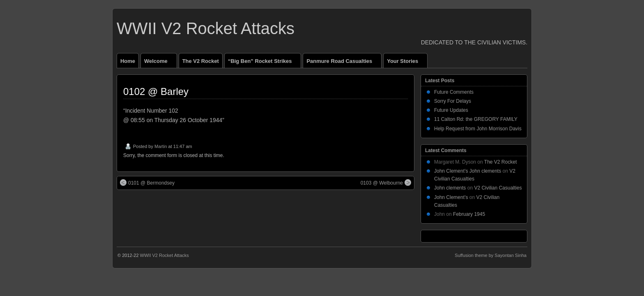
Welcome (159, 63)
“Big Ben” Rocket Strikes (263, 63)
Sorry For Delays (453, 101)
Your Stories (406, 63)
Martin (161, 146)
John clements (450, 188)
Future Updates (451, 110)
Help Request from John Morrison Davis (478, 129)
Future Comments (454, 92)
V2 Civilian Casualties (498, 188)
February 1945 (469, 214)
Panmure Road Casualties (343, 63)
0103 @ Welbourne (386, 183)
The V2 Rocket (201, 61)
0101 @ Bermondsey (147, 183)
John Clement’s (451, 197)
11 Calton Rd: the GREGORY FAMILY (476, 119)
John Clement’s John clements (468, 171)
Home (128, 61)
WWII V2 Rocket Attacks (206, 28)
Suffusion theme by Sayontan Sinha (491, 255)
